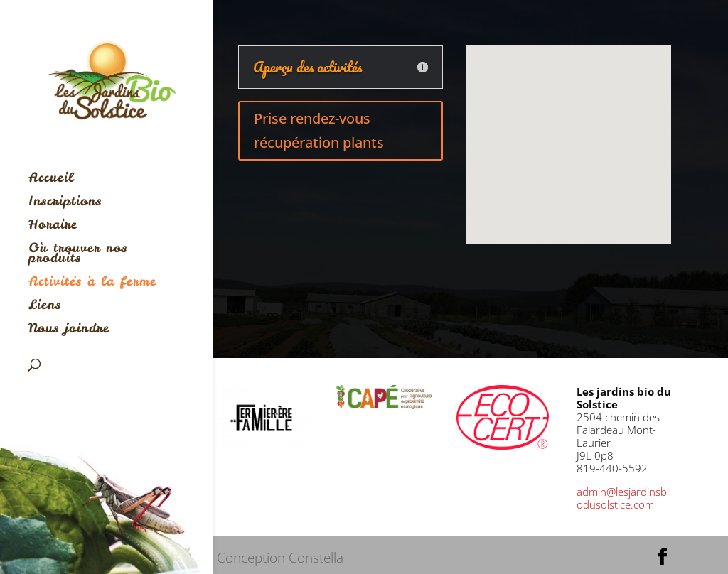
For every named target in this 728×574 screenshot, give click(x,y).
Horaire (53, 226)
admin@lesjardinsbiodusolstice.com (623, 498)
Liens (45, 307)
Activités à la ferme (92, 283)
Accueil (51, 179)
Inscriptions (65, 203)
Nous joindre (69, 330)
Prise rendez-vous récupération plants (319, 130)
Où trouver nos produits (78, 255)
